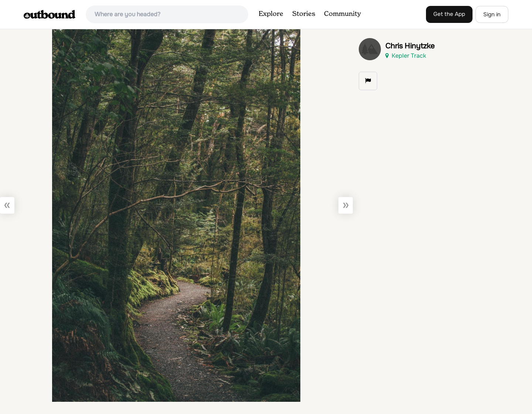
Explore (271, 14)
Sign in (492, 14)
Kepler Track (406, 56)
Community (342, 14)
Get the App (449, 14)
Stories (304, 14)
